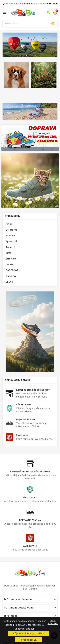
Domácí (10, 264)
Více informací (53, 622)
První (9, 224)
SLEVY (10, 282)
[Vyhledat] (26, 24)
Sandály (10, 236)
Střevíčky (11, 259)
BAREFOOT (12, 270)
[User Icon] (48, 13)
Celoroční (11, 230)
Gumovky (11, 276)
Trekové (10, 247)
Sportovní (11, 241)
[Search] (53, 24)
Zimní (9, 253)
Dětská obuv (13, 216)
